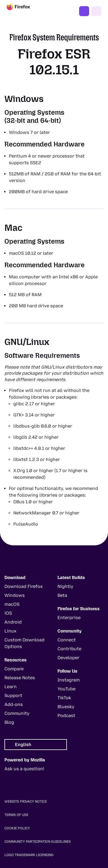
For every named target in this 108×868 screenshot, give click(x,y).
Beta (62, 595)
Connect (67, 640)
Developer (68, 658)
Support (13, 696)
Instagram (69, 680)
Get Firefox (84, 11)
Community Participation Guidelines (38, 842)
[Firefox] (23, 11)
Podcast (66, 716)
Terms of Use (16, 815)
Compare (14, 669)
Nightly (65, 586)
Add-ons (14, 704)
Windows (15, 595)
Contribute (69, 649)
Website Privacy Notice (26, 801)
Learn (11, 687)
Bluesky (66, 707)
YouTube (66, 689)
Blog (9, 722)
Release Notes (20, 678)
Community (17, 713)
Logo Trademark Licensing (29, 855)
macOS (12, 604)
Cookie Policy (17, 828)
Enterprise (69, 618)
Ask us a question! (24, 769)
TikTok (64, 698)
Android (13, 622)
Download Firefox (24, 586)
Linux (10, 631)
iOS (8, 613)
